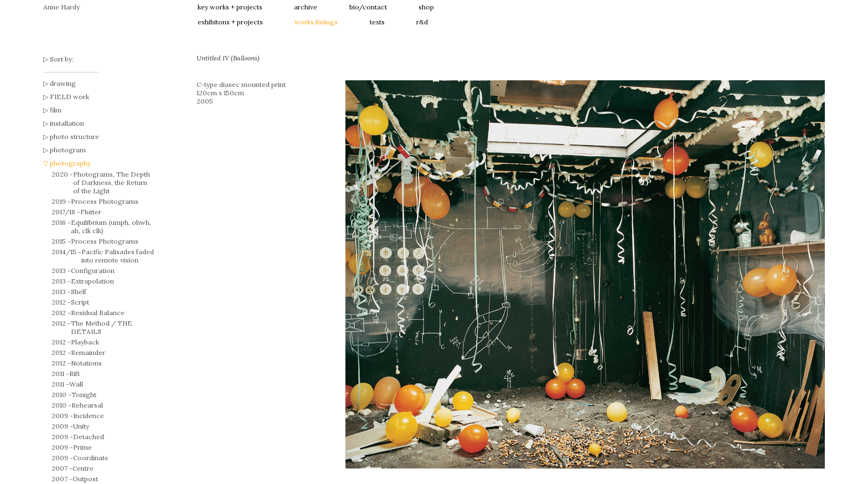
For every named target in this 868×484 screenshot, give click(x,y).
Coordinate (91, 458)
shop (426, 7)
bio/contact (368, 7)
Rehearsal (87, 405)
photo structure (74, 137)
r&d (422, 22)
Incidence (89, 416)
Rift (74, 374)
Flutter (91, 212)
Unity (81, 426)
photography (70, 163)
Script (80, 302)
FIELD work (69, 97)
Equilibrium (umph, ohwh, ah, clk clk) (111, 226)
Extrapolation (92, 281)
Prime (82, 447)
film (56, 110)
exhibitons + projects (230, 22)
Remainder (88, 352)
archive (306, 7)
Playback (85, 342)
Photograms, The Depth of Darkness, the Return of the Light (112, 182)
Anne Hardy (61, 7)
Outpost (85, 479)
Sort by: (62, 59)
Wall (76, 384)
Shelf (79, 292)
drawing (63, 83)
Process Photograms (105, 201)
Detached (89, 437)
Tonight (84, 395)
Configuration (93, 271)
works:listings (316, 22)
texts (377, 22)
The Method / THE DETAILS (102, 327)
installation (67, 123)
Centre (83, 468)
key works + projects (230, 7)
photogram (68, 150)
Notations (86, 363)
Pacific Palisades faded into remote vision (118, 256)
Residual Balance (98, 313)
